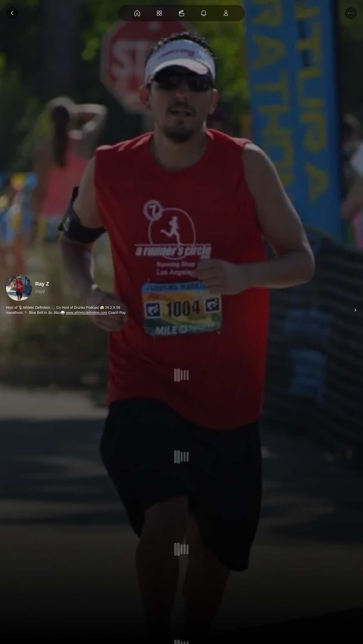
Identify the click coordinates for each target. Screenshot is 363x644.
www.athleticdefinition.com (86, 313)
